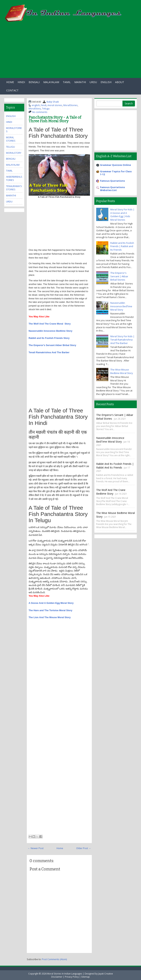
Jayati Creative (106, 974)
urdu (9, 202)
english (36, 105)
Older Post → (84, 848)
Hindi (21, 82)
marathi (11, 195)
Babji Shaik (53, 102)
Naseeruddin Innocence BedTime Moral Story (121, 306)
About (120, 82)
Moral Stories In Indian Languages (65, 974)
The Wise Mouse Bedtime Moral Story (122, 371)
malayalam (13, 165)
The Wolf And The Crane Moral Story (50, 324)
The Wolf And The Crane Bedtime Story (111, 492)
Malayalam (51, 82)
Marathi (80, 82)
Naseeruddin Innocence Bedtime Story (50, 331)
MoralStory (35, 108)
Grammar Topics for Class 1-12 (116, 173)
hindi (44, 105)
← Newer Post (36, 848)
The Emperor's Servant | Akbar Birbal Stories (119, 276)
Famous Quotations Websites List (112, 189)
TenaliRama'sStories (14, 188)
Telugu (46, 108)
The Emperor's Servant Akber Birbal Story (52, 345)
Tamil (67, 82)
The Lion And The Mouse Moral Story (50, 617)
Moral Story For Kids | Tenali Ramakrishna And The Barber (122, 340)
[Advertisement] (70, 52)
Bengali (34, 82)
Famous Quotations (112, 181)
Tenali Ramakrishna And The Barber (49, 352)
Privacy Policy (72, 977)
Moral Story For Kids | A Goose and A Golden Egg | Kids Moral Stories (122, 215)
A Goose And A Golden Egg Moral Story (51, 603)
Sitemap (85, 977)
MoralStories (70, 105)
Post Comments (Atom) (54, 959)
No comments (40, 112)
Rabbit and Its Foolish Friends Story (49, 338)
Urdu (93, 82)
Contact (12, 90)
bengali (11, 159)
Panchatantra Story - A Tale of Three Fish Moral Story (55, 119)
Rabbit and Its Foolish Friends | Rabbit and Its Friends (122, 246)
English (106, 82)
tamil (9, 171)
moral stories (55, 105)
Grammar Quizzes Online (115, 165)
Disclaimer (57, 977)
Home (10, 82)
